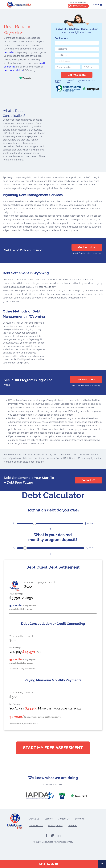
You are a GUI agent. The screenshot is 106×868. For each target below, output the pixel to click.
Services (79, 819)
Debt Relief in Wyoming (91, 253)
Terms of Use (70, 81)
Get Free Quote (86, 379)
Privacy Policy (58, 81)
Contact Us (64, 819)
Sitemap (73, 826)
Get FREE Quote (49, 864)
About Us (34, 819)
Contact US (88, 480)
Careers (49, 819)
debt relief (9, 52)
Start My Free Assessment (53, 748)
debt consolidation (13, 70)
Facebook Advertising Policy (86, 81)
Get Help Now (87, 247)
